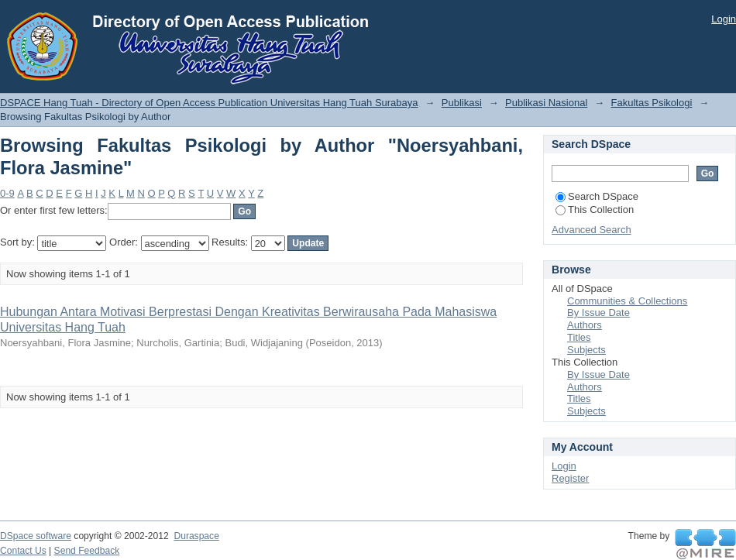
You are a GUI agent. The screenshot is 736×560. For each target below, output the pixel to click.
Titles (579, 337)
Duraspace (196, 536)
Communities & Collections (627, 301)
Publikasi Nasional (546, 103)
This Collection (595, 210)
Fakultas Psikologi (652, 103)
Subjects (586, 350)
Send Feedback (87, 551)
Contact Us (23, 551)
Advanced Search (592, 230)
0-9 (7, 193)
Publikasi (462, 103)
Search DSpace (597, 196)
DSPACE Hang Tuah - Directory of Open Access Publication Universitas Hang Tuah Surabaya (209, 103)
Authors (585, 325)
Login (724, 19)
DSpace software (36, 536)
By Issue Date (598, 313)
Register (570, 478)
